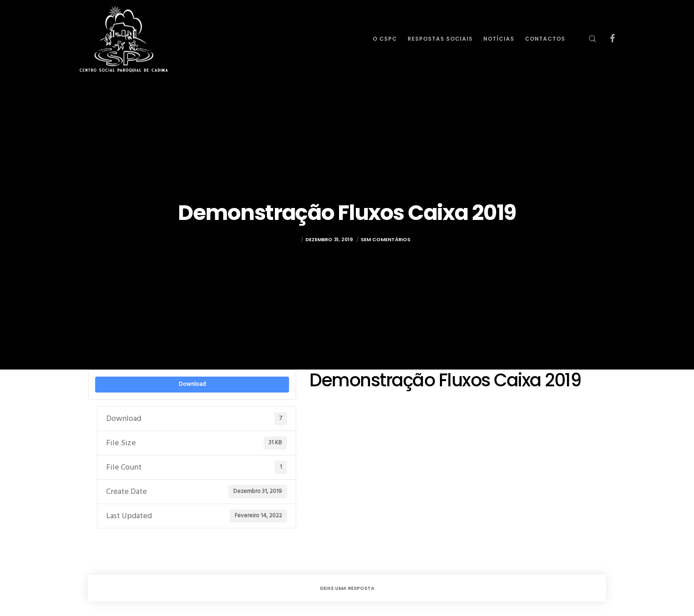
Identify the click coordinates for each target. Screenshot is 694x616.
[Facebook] (607, 39)
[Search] (587, 39)
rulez (291, 243)
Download (192, 384)
